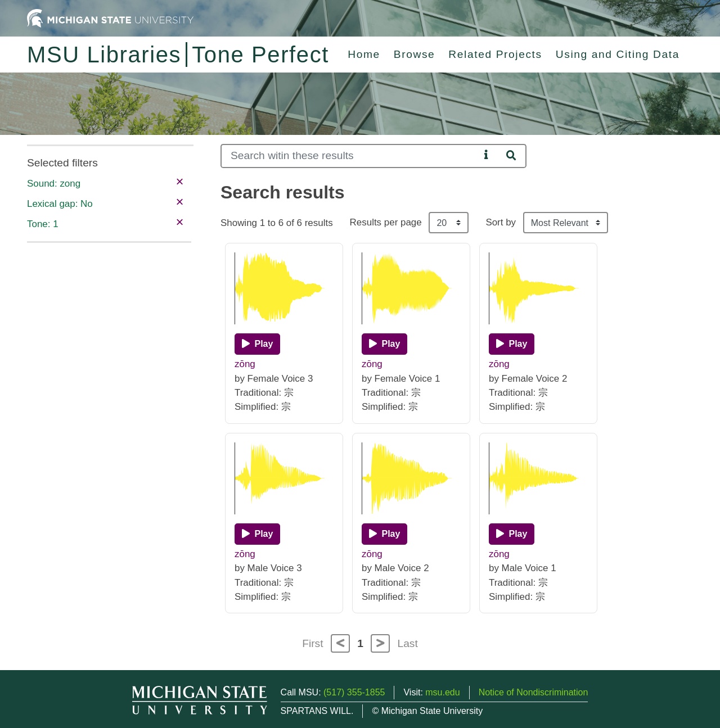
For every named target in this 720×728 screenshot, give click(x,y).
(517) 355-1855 (354, 692)
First (312, 643)
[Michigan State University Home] (110, 18)
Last (408, 643)
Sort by (501, 222)
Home (364, 54)
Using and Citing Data (618, 54)
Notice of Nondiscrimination (534, 692)
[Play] (257, 344)
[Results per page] (449, 223)
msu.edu (442, 692)
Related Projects (495, 54)
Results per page (386, 222)
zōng (245, 364)
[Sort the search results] (566, 223)
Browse (415, 54)
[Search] (350, 156)
